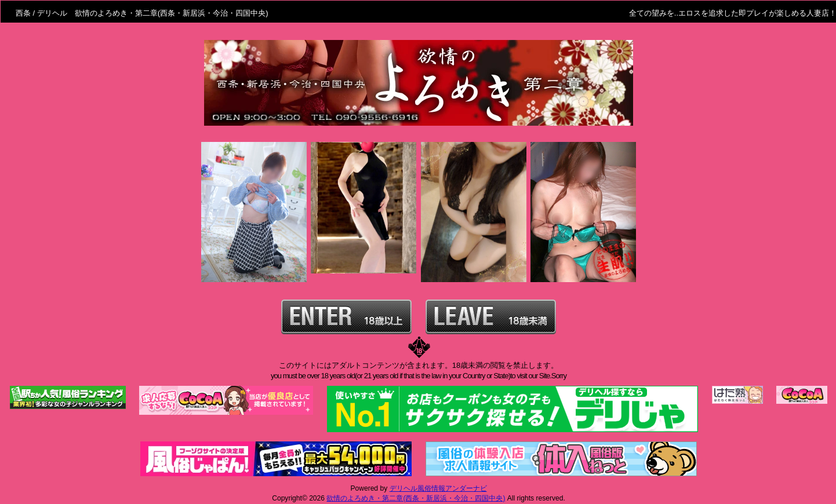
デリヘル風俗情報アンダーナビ (438, 488)
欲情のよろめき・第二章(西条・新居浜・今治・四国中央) (416, 498)
